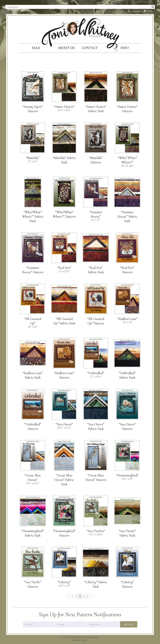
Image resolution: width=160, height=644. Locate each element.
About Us (66, 48)
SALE (36, 48)
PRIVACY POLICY (80, 640)
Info (125, 48)
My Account (134, 11)
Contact (90, 48)
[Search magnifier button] (153, 7)
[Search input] (36, 7)
